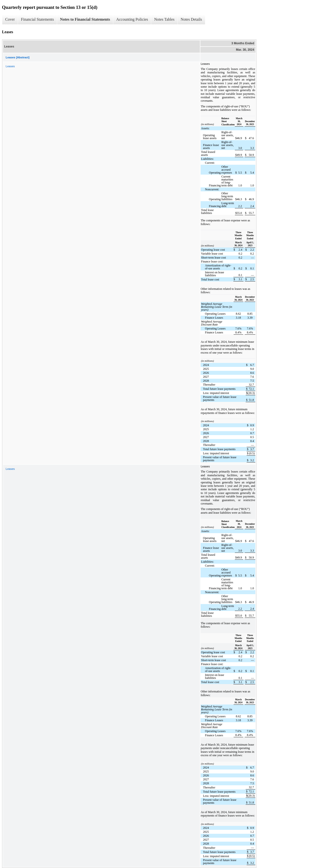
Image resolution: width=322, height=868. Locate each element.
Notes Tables (164, 19)
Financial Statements (37, 19)
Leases (10, 66)
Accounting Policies (132, 19)
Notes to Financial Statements (85, 19)
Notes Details (191, 19)
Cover (10, 19)
